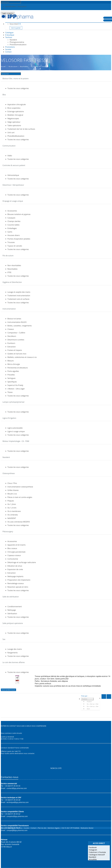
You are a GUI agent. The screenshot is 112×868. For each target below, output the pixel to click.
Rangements (13, 653)
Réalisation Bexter (87, 828)
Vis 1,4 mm (12, 508)
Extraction (12, 347)
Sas (4, 639)
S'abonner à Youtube (97, 852)
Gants (10, 232)
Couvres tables (13, 225)
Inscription (22, 6)
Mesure (10, 361)
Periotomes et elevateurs (18, 368)
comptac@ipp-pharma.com (17, 816)
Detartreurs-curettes (16, 340)
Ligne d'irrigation (9, 418)
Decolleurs (12, 336)
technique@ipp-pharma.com (18, 802)
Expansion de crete (15, 569)
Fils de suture (8, 256)
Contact (34, 828)
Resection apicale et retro (18, 587)
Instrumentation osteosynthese (20, 487)
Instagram (93, 850)
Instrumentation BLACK (17, 322)
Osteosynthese (9, 473)
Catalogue (11, 828)
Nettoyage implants (15, 576)
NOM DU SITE (56, 768)
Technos (9, 37)
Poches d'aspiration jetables (19, 239)
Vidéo (10, 156)
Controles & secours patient (14, 165)
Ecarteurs (11, 343)
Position (85, 699)
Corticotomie (13, 559)
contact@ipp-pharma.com (17, 788)
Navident (13, 40)
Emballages (12, 228)
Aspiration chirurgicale (17, 104)
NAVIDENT (12, 518)
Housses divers (14, 235)
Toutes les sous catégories (18, 88)
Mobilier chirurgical (15, 115)
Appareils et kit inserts (16, 545)
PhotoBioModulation (16, 136)
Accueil (3, 828)
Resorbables (12, 269)
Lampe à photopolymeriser (14, 402)
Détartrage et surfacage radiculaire (22, 562)
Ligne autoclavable (15, 428)
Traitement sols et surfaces (18, 299)
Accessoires (12, 211)
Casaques (11, 218)
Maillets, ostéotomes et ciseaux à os (22, 357)
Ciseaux (11, 329)
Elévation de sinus (15, 566)
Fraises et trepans (15, 350)
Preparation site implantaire (19, 580)
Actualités (93, 859)
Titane (10, 392)
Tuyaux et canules (15, 246)
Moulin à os (12, 494)
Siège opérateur (14, 122)
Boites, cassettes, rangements (20, 326)
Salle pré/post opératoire (13, 623)
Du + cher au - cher (93, 706)
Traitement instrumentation (19, 296)
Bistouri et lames (14, 319)
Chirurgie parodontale (16, 552)
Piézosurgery (8, 532)
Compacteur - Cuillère (16, 333)
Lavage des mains (15, 649)
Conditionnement (15, 607)
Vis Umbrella (13, 515)
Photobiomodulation (18, 45)
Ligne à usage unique (16, 431)
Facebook (93, 847)
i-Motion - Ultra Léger (16, 389)
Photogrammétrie (17, 42)
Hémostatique (13, 175)
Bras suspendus (14, 108)
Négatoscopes (13, 118)
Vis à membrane (14, 511)
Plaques (11, 501)
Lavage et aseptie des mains (19, 292)
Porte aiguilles (13, 371)
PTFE (9, 272)
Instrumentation (9, 309)
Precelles (11, 375)
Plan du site (42, 828)
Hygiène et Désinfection (12, 282)
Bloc (4, 95)
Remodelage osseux (16, 583)
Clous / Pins (12, 483)
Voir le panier (16, 28)
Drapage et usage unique (13, 201)
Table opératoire (14, 125)
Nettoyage (12, 610)
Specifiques (12, 382)
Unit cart (11, 132)
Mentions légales (54, 828)
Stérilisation (12, 614)
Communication (9, 146)
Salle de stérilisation (11, 597)
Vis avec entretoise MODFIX (19, 522)
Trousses (11, 242)
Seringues (11, 378)
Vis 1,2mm (12, 504)
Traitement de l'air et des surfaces (21, 129)
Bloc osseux (12, 548)
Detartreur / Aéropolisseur (13, 185)
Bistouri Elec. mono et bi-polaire (16, 79)
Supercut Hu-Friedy (15, 385)
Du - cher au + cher (93, 704)
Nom (88, 709)
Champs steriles (14, 221)
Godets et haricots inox (17, 354)
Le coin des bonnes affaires (14, 662)
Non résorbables (14, 265)
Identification (11, 6)
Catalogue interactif (97, 855)
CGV (63, 828)
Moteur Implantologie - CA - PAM (16, 441)
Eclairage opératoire (16, 111)
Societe (27, 828)
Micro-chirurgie (14, 364)
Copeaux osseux (14, 555)
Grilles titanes (13, 490)
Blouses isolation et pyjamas (19, 214)
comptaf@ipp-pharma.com (17, 830)
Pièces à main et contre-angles (20, 497)
